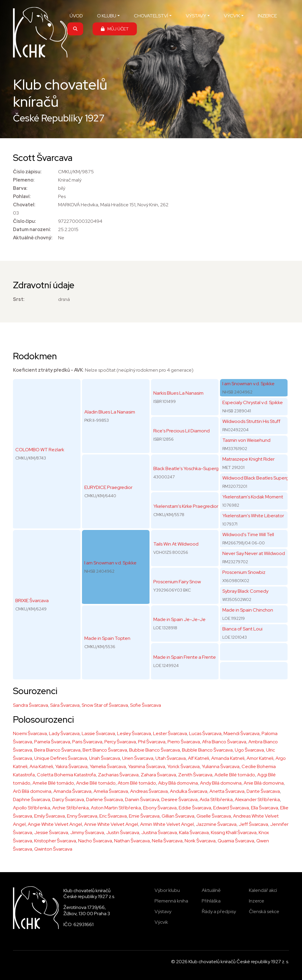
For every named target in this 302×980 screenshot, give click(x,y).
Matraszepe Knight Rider (248, 459)
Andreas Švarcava (149, 791)
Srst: (19, 299)
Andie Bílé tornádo (96, 783)
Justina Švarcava (159, 832)
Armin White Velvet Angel (167, 824)
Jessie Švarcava (51, 832)
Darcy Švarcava (68, 799)
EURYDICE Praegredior (108, 487)
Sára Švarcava (65, 705)
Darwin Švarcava (142, 799)
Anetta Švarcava (227, 791)
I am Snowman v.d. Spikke (110, 563)
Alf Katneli (198, 758)
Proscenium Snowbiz (244, 572)
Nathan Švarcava (132, 841)
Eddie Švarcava (195, 808)
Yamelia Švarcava (108, 766)
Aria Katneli (41, 766)
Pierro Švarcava (184, 742)
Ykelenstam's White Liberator (253, 516)
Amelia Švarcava (111, 791)
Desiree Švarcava (179, 799)
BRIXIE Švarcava (32, 601)
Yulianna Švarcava (221, 766)
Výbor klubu (167, 890)
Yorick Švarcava (183, 766)
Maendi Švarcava (242, 733)
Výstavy (163, 911)
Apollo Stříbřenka (32, 808)
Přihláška (211, 901)
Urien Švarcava (138, 758)
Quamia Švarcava (236, 841)
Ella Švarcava (265, 808)
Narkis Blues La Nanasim (178, 393)
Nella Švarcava (167, 841)
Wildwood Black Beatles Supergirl (257, 478)
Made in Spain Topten (107, 638)
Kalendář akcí (263, 890)
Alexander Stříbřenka (257, 799)
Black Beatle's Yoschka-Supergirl (188, 468)
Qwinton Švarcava (53, 849)
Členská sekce (264, 911)
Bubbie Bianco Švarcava (155, 750)
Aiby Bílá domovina (178, 783)
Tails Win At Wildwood (176, 544)
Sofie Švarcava (146, 705)
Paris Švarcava (87, 742)
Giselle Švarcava (214, 816)
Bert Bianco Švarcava (105, 750)
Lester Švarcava (170, 733)
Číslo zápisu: (27, 172)
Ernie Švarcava (144, 816)
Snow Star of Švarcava (105, 705)
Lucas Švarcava (205, 733)
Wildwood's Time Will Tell (248, 535)
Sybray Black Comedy (245, 591)
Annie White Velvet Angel (111, 824)
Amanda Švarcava (72, 791)
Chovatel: (24, 205)
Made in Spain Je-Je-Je (179, 619)
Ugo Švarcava (249, 750)
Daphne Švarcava (32, 799)
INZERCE (267, 16)
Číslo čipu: (24, 221)
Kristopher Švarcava (55, 841)
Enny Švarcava (82, 816)
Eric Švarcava (113, 816)
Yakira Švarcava (71, 766)
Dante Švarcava (263, 791)
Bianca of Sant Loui (242, 629)
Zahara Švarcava (158, 775)
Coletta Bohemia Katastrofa (66, 775)
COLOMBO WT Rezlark (40, 450)
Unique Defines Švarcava (61, 758)
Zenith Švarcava (195, 775)
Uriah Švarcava (105, 758)
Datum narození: (32, 229)
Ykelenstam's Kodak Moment (253, 497)
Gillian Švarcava (178, 816)
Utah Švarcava (171, 758)
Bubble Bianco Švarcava (207, 750)
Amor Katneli (260, 758)
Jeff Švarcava (253, 824)
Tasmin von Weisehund (246, 440)
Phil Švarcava (152, 742)
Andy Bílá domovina (221, 783)
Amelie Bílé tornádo (53, 783)
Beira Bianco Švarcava (57, 750)
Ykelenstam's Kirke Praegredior (186, 506)
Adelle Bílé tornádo (235, 775)
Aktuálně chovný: (33, 238)
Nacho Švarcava (95, 841)
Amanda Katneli (228, 758)
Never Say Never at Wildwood (254, 553)
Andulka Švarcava (189, 791)
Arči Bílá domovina (32, 791)
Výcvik (161, 922)
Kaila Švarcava (194, 832)
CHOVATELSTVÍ (151, 16)
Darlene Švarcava (105, 799)
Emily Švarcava (50, 816)
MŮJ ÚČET (115, 29)
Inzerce (257, 901)
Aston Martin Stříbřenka (116, 808)
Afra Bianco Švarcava (224, 742)
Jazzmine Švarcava (216, 824)
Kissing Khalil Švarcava (234, 832)
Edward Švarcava (231, 808)
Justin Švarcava (123, 832)
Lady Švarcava (64, 733)
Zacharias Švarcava (118, 775)
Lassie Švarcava (98, 733)
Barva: (20, 188)
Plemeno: (24, 180)
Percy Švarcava (120, 742)
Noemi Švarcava (30, 733)
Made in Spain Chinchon (248, 610)
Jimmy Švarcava (87, 832)
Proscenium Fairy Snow (177, 582)
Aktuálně (211, 890)
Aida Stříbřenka (216, 799)
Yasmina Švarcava (147, 766)
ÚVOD (76, 16)
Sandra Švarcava (31, 705)
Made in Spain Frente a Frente (185, 657)
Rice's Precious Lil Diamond (182, 431)
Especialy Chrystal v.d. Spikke (253, 402)
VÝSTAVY (196, 16)
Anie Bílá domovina (264, 783)
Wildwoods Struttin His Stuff (251, 421)
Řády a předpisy (219, 911)
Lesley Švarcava (134, 733)
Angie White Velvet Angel (55, 824)
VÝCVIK (232, 16)
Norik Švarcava (200, 841)
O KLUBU (107, 16)
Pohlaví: (22, 196)
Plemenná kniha (171, 901)
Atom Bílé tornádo (137, 783)
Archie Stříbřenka (70, 808)
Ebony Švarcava (160, 808)
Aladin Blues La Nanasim (110, 412)
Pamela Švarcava (52, 742)
